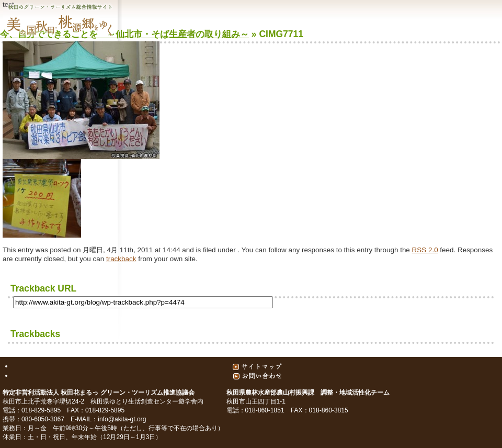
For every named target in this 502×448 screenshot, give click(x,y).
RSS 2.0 (425, 250)
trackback (121, 259)
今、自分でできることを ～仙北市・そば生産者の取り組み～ (124, 34)
